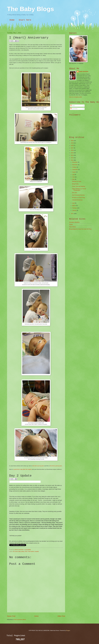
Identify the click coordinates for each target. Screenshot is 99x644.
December (75, 162)
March (74, 205)
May (74, 179)
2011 (72, 214)
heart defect (31, 551)
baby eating (21, 551)
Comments (74, 109)
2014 (72, 155)
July (73, 174)
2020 (72, 141)
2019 (72, 143)
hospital (37, 551)
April (74, 203)
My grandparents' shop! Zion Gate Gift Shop (80, 229)
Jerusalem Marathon (74, 222)
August (74, 172)
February (75, 208)
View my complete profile (75, 97)
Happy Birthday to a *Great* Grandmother (79, 189)
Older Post (61, 616)
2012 (72, 160)
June (74, 177)
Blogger (68, 630)
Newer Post (11, 616)
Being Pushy (75, 184)
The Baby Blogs (30, 9)
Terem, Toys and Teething (79, 186)
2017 (72, 148)
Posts (73, 106)
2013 (72, 158)
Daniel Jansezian (19, 550)
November (75, 165)
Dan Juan (75, 193)
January (74, 210)
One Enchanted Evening (78, 195)
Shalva (71, 224)
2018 (72, 145)
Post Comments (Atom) (20, 620)
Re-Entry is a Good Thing (78, 198)
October (74, 167)
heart (26, 551)
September (75, 170)
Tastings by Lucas (77, 181)
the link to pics (38, 466)
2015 (72, 153)
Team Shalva (72, 227)
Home (12, 20)
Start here (25, 20)
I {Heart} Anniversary (77, 200)
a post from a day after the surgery (23, 469)
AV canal (15, 551)
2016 (72, 150)
